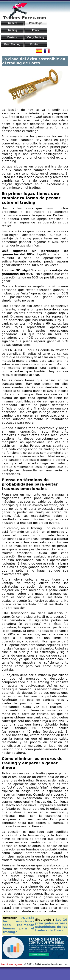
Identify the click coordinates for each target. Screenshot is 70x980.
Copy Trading (36, 37)
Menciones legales (12, 964)
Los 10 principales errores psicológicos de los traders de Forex (51, 925)
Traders (12, 23)
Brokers (12, 37)
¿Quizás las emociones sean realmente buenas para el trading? (18, 925)
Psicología (36, 23)
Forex (36, 30)
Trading (12, 30)
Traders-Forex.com (25, 18)
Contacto (36, 44)
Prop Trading (12, 44)
